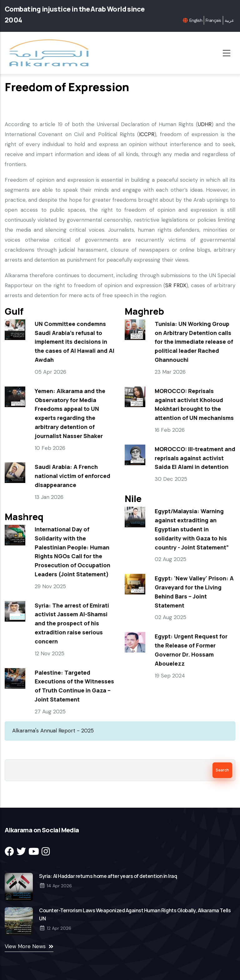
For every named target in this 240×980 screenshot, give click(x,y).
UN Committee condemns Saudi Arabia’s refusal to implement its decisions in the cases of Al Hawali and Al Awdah (75, 342)
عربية (229, 20)
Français (213, 20)
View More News (25, 946)
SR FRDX (176, 285)
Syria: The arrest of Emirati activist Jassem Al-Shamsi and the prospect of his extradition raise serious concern (72, 623)
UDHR (205, 124)
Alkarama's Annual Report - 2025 (53, 731)
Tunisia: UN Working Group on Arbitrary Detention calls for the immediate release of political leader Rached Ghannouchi (194, 342)
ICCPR (147, 134)
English (196, 20)
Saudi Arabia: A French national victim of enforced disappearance (72, 476)
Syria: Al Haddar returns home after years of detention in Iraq (108, 876)
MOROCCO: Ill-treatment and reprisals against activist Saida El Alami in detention (195, 458)
